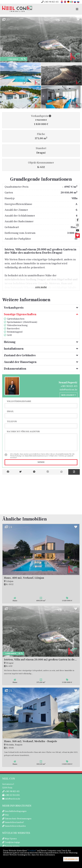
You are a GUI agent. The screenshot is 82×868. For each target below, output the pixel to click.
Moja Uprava (11, 839)
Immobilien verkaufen (15, 826)
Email (10, 411)
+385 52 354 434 (11, 795)
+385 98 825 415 (50, 2)
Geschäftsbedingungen (16, 811)
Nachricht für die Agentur (23, 431)
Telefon (12, 421)
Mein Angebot (69, 395)
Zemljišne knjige (12, 842)
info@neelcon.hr (69, 390)
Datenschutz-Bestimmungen (18, 819)
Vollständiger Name (19, 401)
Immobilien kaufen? (14, 822)
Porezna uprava (12, 846)
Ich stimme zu (71, 859)
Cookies (32, 851)
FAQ (7, 815)
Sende (41, 462)
